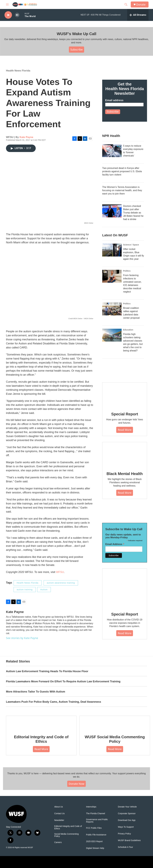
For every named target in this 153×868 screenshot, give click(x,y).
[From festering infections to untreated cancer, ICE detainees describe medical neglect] (112, 276)
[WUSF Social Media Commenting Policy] (115, 723)
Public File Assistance (96, 835)
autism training (25, 590)
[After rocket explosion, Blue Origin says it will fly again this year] (112, 250)
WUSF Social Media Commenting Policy (115, 739)
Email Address (115, 544)
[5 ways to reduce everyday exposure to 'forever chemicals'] (112, 151)
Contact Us (59, 814)
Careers (58, 842)
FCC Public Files (94, 828)
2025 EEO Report (94, 841)
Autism (44, 590)
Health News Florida (18, 71)
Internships (91, 807)
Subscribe (77, 49)
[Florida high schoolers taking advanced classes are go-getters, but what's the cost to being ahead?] (112, 335)
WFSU (60, 572)
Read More (125, 430)
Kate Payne (26, 137)
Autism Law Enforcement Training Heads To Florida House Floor (47, 671)
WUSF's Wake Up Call (76, 34)
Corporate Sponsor (127, 814)
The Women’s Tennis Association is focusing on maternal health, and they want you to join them (122, 190)
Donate (141, 5)
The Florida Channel (96, 814)
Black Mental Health (125, 474)
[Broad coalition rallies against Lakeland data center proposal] (112, 309)
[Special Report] (125, 395)
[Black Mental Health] (125, 455)
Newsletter (59, 820)
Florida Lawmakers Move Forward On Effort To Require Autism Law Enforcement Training (63, 681)
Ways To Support (126, 827)
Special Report (125, 414)
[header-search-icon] (126, 4)
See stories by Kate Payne (22, 638)
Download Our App (127, 820)
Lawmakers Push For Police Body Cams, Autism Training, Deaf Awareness (54, 702)
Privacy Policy (124, 834)
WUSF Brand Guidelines (129, 840)
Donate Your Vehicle (127, 807)
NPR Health (111, 136)
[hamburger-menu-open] (7, 4)
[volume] (17, 15)
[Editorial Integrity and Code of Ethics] (41, 723)
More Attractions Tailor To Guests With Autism (36, 692)
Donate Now (77, 784)
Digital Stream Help (95, 848)
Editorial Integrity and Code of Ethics (41, 739)
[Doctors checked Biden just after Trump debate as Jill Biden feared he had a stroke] (112, 211)
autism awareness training (61, 583)
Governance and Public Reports (97, 821)
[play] (8, 15)
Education (128, 330)
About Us (59, 807)
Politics (127, 271)
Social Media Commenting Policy (66, 835)
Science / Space (131, 245)
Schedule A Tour (125, 847)
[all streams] (138, 15)
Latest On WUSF (115, 235)
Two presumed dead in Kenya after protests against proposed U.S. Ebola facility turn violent (122, 171)
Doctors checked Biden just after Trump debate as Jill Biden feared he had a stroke (133, 213)
